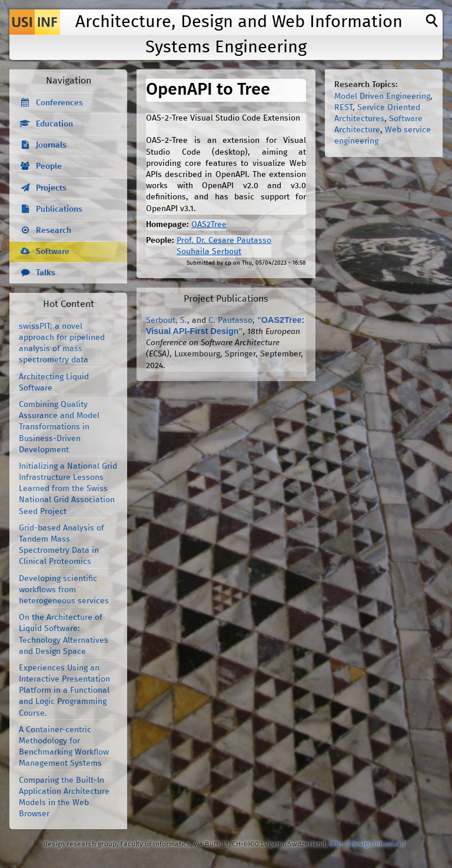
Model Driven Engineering (382, 96)
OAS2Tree (209, 225)
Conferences (59, 103)
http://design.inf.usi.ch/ (368, 844)
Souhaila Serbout (209, 252)
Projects (51, 188)
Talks (46, 273)
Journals (51, 145)
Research (54, 231)
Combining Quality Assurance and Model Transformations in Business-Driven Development (59, 427)
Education (54, 124)
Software (53, 252)
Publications (59, 209)
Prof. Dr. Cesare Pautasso (224, 241)
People (49, 166)
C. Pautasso (230, 321)
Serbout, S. (167, 321)
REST (343, 108)
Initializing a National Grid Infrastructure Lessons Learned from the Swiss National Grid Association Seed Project (68, 489)
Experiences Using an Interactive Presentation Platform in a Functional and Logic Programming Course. (64, 691)
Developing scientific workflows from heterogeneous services (64, 590)
